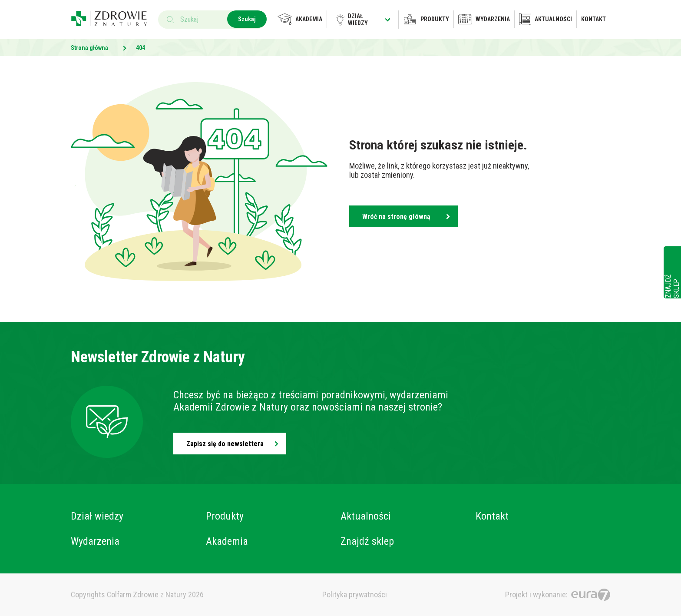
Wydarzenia (484, 19)
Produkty (426, 19)
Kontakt (593, 19)
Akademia (300, 19)
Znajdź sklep (367, 541)
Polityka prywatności (355, 594)
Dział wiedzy (363, 20)
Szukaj (247, 19)
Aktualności (545, 19)
